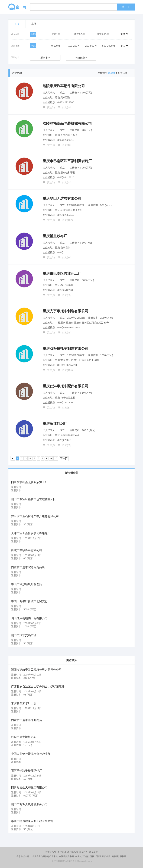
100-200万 (74, 46)
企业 (17, 24)
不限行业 (81, 58)
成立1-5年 (79, 34)
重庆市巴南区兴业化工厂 (62, 273)
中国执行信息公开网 (85, 856)
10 (56, 458)
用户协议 (62, 852)
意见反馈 (93, 852)
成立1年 (56, 34)
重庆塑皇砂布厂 (55, 236)
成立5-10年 (103, 34)
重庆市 (45, 58)
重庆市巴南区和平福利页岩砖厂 (67, 161)
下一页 (64, 458)
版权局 (123, 856)
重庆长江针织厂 (55, 424)
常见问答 (83, 852)
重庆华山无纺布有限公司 (62, 198)
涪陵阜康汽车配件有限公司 (64, 86)
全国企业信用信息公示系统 (45, 856)
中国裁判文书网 (66, 856)
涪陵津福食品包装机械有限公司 (67, 123)
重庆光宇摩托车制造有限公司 (66, 311)
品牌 (34, 24)
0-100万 (56, 46)
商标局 (115, 856)
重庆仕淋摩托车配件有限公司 (66, 386)
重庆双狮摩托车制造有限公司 (66, 349)
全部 (33, 34)
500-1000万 (109, 46)
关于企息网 (51, 852)
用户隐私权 (73, 852)
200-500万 (91, 46)
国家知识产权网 (103, 856)
